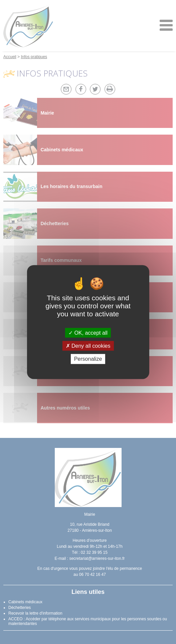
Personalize (88, 359)
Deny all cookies (88, 346)
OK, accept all (88, 333)
